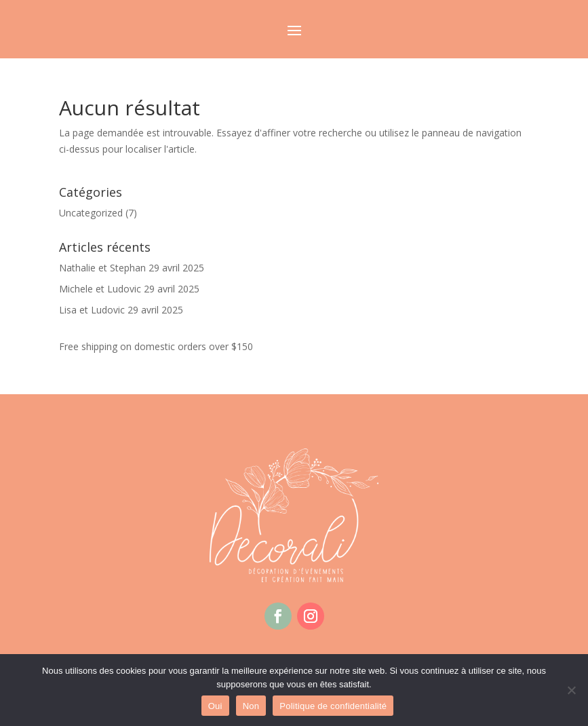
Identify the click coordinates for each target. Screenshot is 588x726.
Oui (215, 706)
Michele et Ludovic (100, 289)
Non (251, 706)
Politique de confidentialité (333, 706)
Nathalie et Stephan (102, 268)
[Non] (571, 690)
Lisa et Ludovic (92, 310)
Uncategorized (91, 213)
